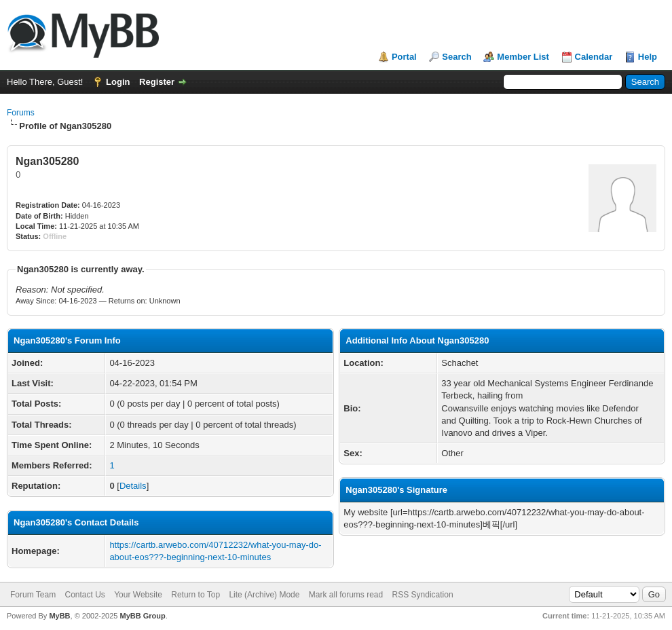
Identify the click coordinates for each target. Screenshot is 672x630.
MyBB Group (142, 616)
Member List (523, 57)
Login (118, 82)
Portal (404, 57)
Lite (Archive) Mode (264, 595)
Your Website (138, 595)
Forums (21, 113)
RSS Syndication (423, 595)
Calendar (594, 57)
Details (133, 486)
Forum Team (33, 595)
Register (157, 82)
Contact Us (85, 595)
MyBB (59, 616)
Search (456, 57)
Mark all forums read (346, 595)
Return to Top (195, 595)
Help (648, 57)
